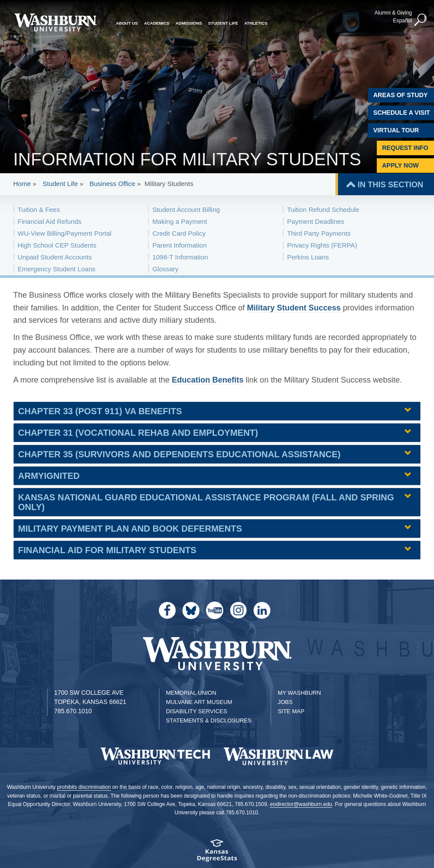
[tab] (217, 411)
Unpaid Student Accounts (55, 257)
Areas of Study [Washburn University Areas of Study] (401, 95)
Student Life (60, 184)
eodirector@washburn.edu (301, 804)
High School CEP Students (57, 245)
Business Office (112, 184)
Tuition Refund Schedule (323, 210)
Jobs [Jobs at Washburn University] (285, 702)
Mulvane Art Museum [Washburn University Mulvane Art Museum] (199, 702)
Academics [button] (157, 23)
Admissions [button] (189, 23)
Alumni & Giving (393, 13)
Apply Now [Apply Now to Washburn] (400, 165)
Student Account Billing (186, 210)
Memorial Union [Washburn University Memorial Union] (191, 693)
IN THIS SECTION (390, 185)
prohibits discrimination (84, 787)
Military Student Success (294, 308)
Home (22, 184)
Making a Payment (180, 221)
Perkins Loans (308, 257)
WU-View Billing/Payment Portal (64, 233)
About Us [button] (127, 23)
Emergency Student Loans (57, 269)
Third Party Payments (319, 233)
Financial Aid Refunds (50, 221)
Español (403, 21)
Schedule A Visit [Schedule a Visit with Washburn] (402, 113)
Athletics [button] (256, 23)
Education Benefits (208, 380)
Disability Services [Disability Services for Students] (197, 711)
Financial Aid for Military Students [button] (107, 550)
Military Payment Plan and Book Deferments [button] (130, 529)
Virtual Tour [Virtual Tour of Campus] (396, 130)
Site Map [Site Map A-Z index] (291, 711)
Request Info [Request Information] (405, 148)
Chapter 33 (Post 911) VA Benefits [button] (100, 411)
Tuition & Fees (39, 210)
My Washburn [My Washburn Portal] (299, 693)
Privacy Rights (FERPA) (322, 245)
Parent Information (179, 245)
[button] (421, 20)
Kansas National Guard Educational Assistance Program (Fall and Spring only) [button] (206, 502)
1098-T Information (180, 257)
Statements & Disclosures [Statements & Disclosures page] (209, 720)
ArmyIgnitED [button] (49, 476)
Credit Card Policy (179, 233)
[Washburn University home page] (55, 22)
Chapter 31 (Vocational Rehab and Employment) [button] (138, 433)
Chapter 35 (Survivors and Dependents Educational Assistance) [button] (179, 454)
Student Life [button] (223, 23)
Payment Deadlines (316, 221)
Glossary (165, 269)
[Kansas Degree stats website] (217, 853)
